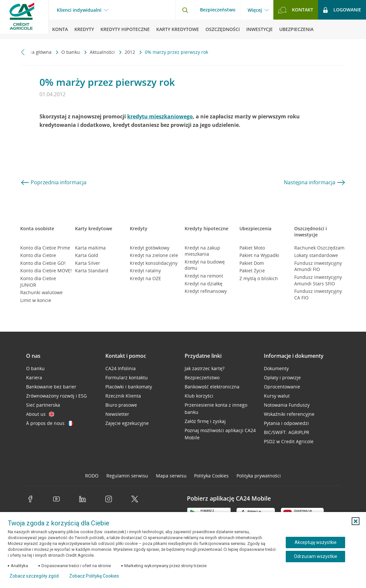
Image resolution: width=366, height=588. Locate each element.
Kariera (34, 377)
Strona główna (37, 52)
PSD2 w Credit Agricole (289, 441)
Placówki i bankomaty (129, 387)
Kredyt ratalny (145, 271)
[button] (356, 521)
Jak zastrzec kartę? (205, 368)
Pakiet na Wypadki (259, 255)
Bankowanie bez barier (51, 387)
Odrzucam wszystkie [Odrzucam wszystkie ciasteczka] (316, 556)
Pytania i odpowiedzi (286, 423)
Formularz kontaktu (127, 377)
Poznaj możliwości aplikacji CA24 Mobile (220, 434)
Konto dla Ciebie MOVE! (46, 271)
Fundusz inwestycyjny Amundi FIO (318, 266)
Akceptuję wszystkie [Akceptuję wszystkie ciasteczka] (316, 542)
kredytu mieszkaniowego (160, 116)
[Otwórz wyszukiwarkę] (185, 10)
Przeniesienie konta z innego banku (216, 408)
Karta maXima (90, 248)
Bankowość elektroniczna (212, 387)
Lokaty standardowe (316, 255)
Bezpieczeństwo (218, 10)
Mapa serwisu (171, 476)
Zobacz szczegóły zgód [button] (34, 576)
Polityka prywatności (259, 476)
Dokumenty (276, 368)
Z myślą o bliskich (259, 278)
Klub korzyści (199, 396)
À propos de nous (50, 423)
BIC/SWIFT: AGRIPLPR (287, 432)
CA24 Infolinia (121, 368)
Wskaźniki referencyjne (289, 414)
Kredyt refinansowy (206, 291)
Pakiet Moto (252, 248)
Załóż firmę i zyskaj (205, 421)
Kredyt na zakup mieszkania (202, 251)
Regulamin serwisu (127, 476)
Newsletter (117, 414)
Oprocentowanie (282, 387)
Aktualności (103, 52)
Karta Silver (88, 263)
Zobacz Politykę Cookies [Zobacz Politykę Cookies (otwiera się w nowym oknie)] (94, 576)
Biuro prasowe (121, 405)
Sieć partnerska (43, 405)
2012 (130, 52)
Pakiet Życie (252, 271)
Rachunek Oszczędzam (319, 248)
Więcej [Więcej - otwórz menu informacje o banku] (255, 10)
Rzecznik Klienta (123, 396)
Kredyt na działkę (204, 284)
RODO (92, 476)
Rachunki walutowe (41, 292)
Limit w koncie (36, 300)
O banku (71, 52)
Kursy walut (277, 396)
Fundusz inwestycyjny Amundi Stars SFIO (318, 280)
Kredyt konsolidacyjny (154, 263)
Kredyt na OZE (145, 278)
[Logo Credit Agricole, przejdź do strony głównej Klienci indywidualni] (24, 20)
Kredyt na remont (204, 276)
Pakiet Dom (252, 263)
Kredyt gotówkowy (150, 248)
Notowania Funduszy (287, 405)
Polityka (211, 476)
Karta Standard (92, 271)
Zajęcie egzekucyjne (127, 423)
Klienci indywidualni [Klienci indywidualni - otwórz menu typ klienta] (79, 10)
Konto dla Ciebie (38, 255)
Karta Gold (87, 255)
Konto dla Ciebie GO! (43, 263)
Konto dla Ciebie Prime (45, 248)
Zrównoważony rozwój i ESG (56, 396)
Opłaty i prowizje (282, 377)
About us (40, 414)
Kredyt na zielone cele (154, 255)
